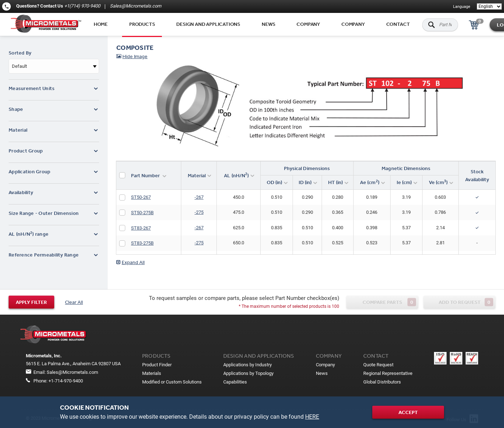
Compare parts (389, 302)
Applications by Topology (248, 373)
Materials (152, 373)
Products (142, 24)
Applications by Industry (248, 365)
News (268, 24)
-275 (199, 212)
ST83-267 (141, 228)
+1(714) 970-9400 (82, 6)
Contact (398, 24)
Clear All (74, 302)
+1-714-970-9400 (66, 381)
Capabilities (235, 382)
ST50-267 (141, 197)
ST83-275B (142, 243)
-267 (199, 197)
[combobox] (54, 66)
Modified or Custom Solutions (172, 382)
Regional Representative (388, 373)
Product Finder (157, 365)
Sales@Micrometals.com (135, 6)
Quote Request (378, 365)
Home (101, 24)
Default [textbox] (19, 66)
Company (308, 24)
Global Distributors (382, 382)
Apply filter (31, 302)
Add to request (466, 302)
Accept (408, 412)
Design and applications (208, 24)
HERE (312, 417)
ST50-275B (142, 213)
